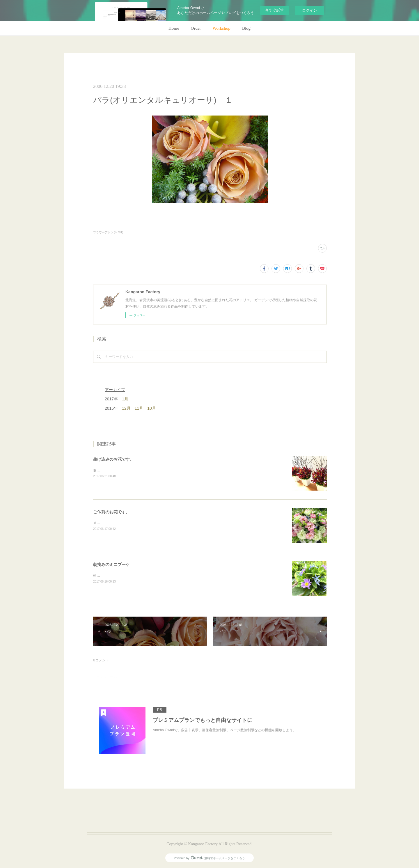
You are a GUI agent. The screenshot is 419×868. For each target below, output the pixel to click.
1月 (125, 399)
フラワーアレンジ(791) (108, 232)
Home (174, 28)
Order (196, 28)
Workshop (222, 28)
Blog (246, 28)
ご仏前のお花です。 (111, 512)
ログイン (310, 10)
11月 (139, 408)
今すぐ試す (275, 10)
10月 (152, 408)
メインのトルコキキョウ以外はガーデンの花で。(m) (134, 523)
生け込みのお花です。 (113, 459)
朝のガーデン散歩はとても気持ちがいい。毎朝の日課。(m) (139, 576)
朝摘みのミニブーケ (111, 565)
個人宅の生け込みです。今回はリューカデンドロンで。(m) (139, 470)
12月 (126, 408)
